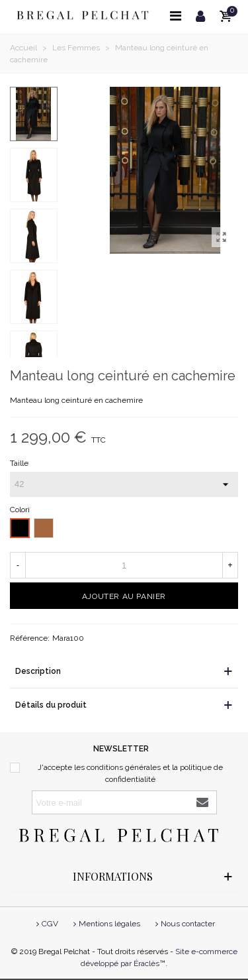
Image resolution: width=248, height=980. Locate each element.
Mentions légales (105, 924)
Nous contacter (184, 924)
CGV (46, 924)
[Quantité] (124, 565)
